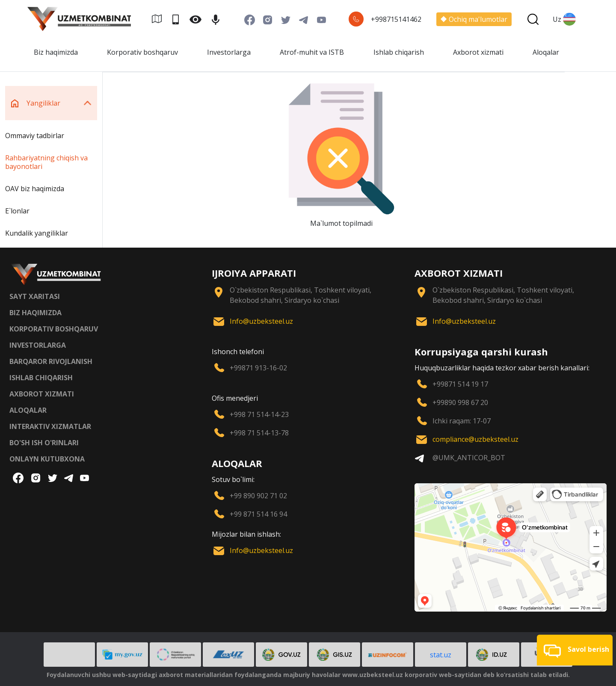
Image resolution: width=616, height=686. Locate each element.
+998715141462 (396, 19)
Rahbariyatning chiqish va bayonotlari (46, 162)
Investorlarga (229, 52)
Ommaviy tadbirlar (35, 136)
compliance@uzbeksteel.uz (475, 439)
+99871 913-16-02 (258, 368)
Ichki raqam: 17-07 (462, 421)
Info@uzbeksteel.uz (261, 321)
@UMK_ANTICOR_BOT (469, 458)
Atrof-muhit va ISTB (312, 52)
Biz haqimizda (56, 52)
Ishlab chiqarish (399, 52)
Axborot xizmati (478, 52)
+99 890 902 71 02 (258, 496)
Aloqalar (546, 52)
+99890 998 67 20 (460, 402)
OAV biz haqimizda (35, 189)
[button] (575, 650)
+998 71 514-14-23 (259, 414)
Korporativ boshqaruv (142, 52)
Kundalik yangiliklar (37, 233)
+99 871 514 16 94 (258, 514)
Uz (564, 19)
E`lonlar (17, 211)
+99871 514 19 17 (460, 384)
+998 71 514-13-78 (259, 433)
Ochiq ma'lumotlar (474, 19)
